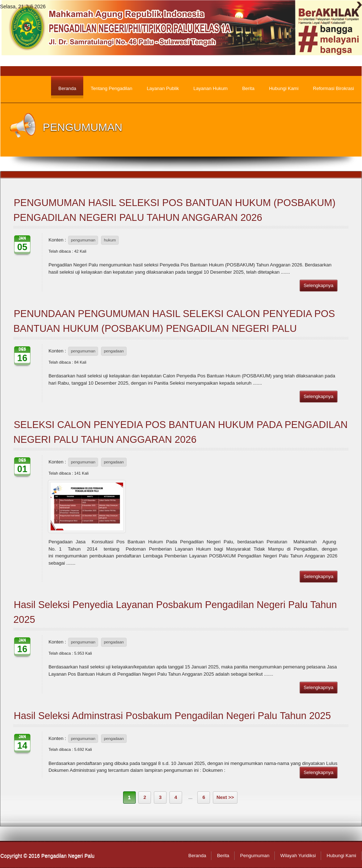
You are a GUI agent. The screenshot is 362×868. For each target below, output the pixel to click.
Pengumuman (255, 856)
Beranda (197, 856)
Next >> (225, 797)
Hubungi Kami (341, 856)
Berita (223, 856)
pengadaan (114, 351)
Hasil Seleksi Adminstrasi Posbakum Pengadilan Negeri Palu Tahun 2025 (172, 716)
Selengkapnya (319, 285)
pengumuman (83, 240)
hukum (110, 240)
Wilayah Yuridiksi (298, 856)
